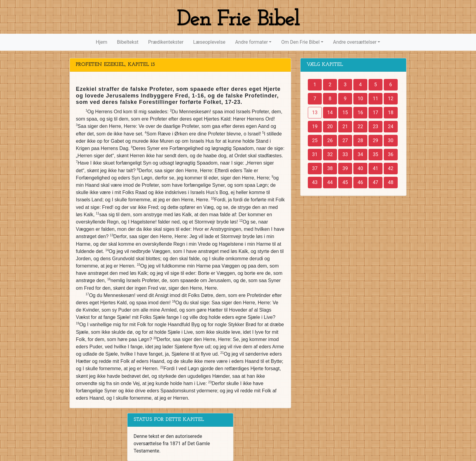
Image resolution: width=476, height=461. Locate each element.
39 (345, 168)
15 (345, 113)
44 (330, 182)
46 (360, 182)
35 (376, 154)
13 (315, 113)
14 (330, 113)
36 (391, 154)
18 (391, 113)
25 (315, 140)
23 (376, 126)
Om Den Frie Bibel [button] (300, 42)
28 (360, 140)
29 (376, 140)
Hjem (102, 42)
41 (376, 168)
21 (345, 126)
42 (391, 168)
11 (376, 99)
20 (330, 126)
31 (315, 154)
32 (330, 154)
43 (315, 182)
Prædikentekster (166, 42)
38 (330, 168)
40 (360, 168)
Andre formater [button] (251, 42)
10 (360, 99)
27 (345, 140)
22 (360, 126)
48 (391, 182)
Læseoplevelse (209, 42)
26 (330, 140)
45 (345, 182)
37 (315, 168)
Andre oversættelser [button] (355, 42)
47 (376, 182)
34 (360, 154)
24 (391, 126)
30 (391, 140)
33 (345, 154)
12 (391, 99)
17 (376, 113)
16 (360, 113)
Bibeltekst (128, 42)
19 (315, 126)
